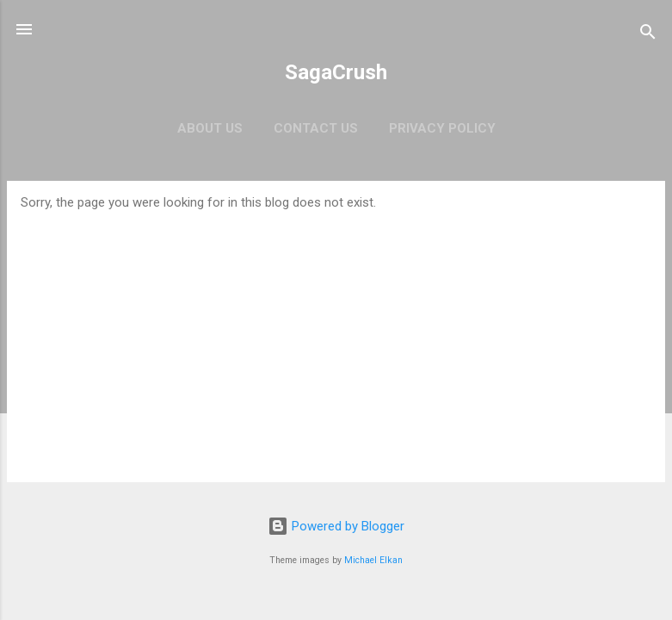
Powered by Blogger (336, 526)
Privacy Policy (442, 128)
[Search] (648, 35)
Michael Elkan (373, 560)
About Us (210, 128)
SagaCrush (336, 72)
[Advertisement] (336, 339)
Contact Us (316, 128)
